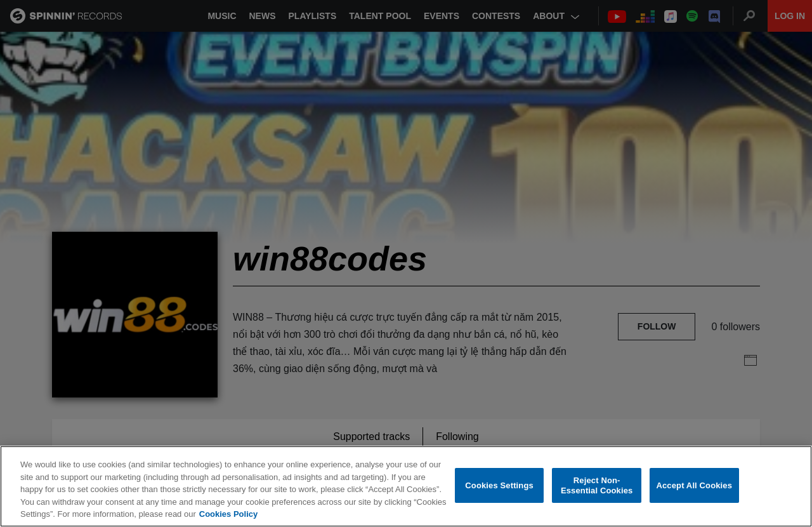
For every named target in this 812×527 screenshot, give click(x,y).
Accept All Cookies (694, 485)
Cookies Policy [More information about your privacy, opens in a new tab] (228, 514)
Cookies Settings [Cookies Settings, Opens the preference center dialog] (499, 485)
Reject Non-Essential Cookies (597, 485)
